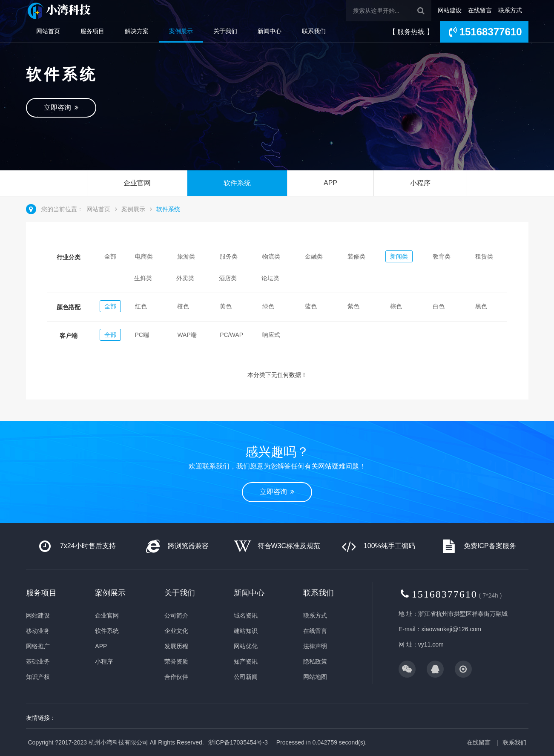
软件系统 (237, 183)
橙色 (183, 306)
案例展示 (181, 31)
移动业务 (38, 631)
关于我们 (225, 31)
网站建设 (450, 10)
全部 (110, 256)
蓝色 (311, 306)
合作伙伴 (176, 677)
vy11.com (431, 644)
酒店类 (228, 278)
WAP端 (187, 335)
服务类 (229, 256)
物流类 (271, 256)
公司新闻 (246, 677)
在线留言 (480, 10)
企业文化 (176, 631)
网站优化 (246, 646)
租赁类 (484, 256)
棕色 (396, 306)
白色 (439, 306)
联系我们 (314, 31)
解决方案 (137, 31)
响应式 (271, 335)
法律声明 (315, 646)
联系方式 (510, 10)
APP (330, 183)
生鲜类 (143, 278)
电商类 (144, 256)
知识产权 (38, 677)
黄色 (226, 306)
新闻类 (399, 256)
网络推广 (38, 646)
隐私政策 (315, 661)
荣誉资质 (176, 661)
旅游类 (186, 256)
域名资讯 (246, 615)
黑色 (481, 306)
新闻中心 (270, 31)
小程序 (420, 183)
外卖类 (185, 278)
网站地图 (315, 677)
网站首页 (48, 31)
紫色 (353, 306)
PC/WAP (231, 335)
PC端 (142, 335)
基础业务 (38, 661)
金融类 (314, 256)
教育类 (442, 256)
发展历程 (176, 646)
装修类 (356, 256)
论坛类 (270, 278)
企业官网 (137, 183)
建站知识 (246, 631)
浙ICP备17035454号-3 (238, 742)
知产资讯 (246, 661)
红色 (141, 306)
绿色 (268, 306)
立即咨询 (61, 108)
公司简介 (176, 615)
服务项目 (92, 31)
